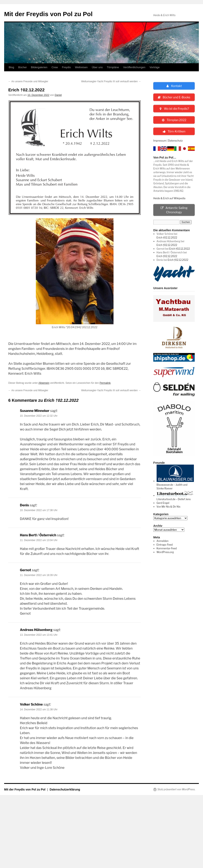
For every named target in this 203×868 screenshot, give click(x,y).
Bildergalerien (39, 67)
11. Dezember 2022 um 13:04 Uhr (39, 540)
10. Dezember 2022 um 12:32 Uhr (39, 416)
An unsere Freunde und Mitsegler (28, 81)
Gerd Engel (163, 503)
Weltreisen (81, 67)
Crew (55, 67)
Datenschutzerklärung (65, 789)
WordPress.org (165, 552)
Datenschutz (175, 141)
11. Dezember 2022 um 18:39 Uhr (39, 575)
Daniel (58, 95)
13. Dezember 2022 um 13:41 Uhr (39, 635)
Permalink (105, 383)
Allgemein (44, 383)
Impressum (160, 141)
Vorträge (155, 67)
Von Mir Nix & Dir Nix (169, 507)
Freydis (66, 67)
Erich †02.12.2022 (167, 238)
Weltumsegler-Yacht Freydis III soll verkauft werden (111, 81)
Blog (11, 67)
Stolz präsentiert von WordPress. (176, 789)
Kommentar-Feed (167, 548)
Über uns (97, 67)
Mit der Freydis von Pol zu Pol (48, 14)
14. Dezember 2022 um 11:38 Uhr (39, 709)
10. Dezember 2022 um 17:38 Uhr (39, 510)
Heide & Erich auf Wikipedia (169, 198)
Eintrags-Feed (165, 545)
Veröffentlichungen (134, 67)
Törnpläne (113, 67)
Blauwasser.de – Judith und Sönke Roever (175, 485)
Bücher (22, 67)
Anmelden (163, 541)
